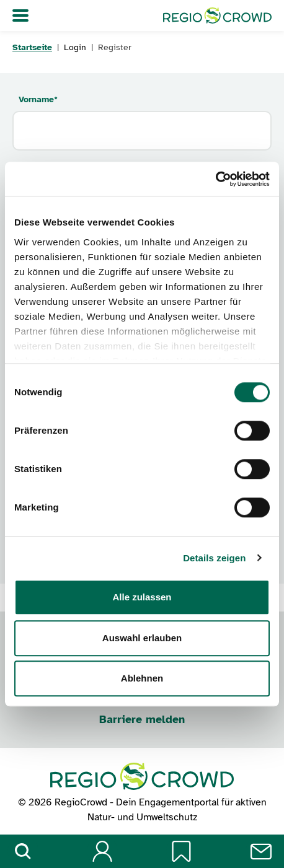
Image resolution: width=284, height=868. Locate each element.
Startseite (32, 47)
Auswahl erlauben (142, 638)
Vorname (38, 99)
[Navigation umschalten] (20, 15)
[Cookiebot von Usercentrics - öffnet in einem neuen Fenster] (215, 179)
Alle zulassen (142, 597)
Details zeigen (214, 558)
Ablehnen (142, 678)
